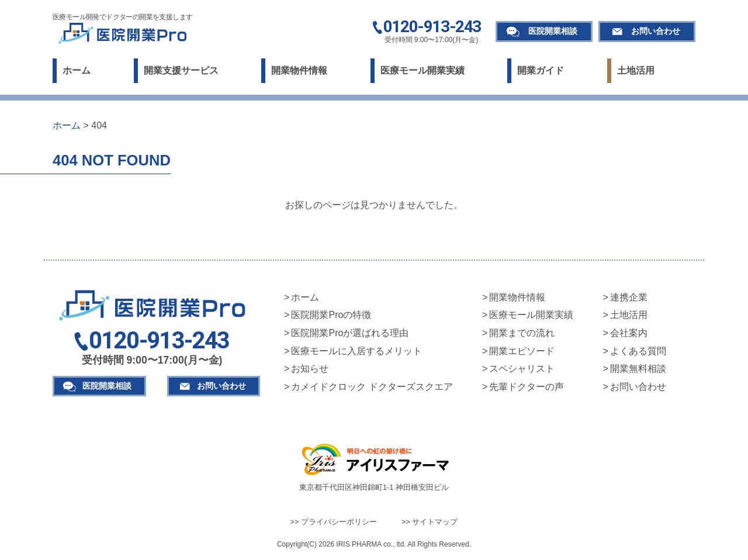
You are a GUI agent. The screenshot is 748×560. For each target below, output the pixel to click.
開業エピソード (522, 351)
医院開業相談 (553, 31)
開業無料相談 (638, 369)
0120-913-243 (432, 27)
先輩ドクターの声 (527, 387)
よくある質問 (638, 351)
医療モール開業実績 (423, 70)
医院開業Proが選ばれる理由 (350, 333)
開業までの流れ (522, 333)
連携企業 (629, 297)
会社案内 (629, 333)
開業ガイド (541, 70)
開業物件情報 (299, 70)
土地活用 (636, 70)
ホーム (77, 70)
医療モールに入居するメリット (356, 351)
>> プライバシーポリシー (334, 522)
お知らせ (310, 369)
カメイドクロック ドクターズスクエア (372, 387)
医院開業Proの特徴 (331, 315)
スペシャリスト (522, 369)
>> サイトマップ (430, 522)
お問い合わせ (656, 31)
